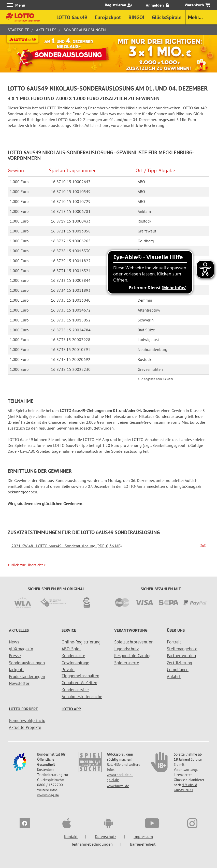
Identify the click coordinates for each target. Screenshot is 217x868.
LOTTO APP (71, 709)
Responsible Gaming (133, 656)
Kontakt (71, 836)
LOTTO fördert (23, 709)
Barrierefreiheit (143, 844)
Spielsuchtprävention (134, 642)
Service (69, 630)
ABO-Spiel (71, 649)
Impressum (143, 836)
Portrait (174, 642)
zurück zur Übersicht (27, 565)
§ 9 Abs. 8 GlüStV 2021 (185, 787)
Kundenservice (75, 690)
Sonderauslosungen (27, 663)
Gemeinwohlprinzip (27, 720)
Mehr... (195, 17)
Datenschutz (106, 836)
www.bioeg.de (48, 795)
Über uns (176, 630)
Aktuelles (46, 30)
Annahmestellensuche (82, 697)
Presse (15, 656)
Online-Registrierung (81, 642)
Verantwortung (131, 630)
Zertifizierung (179, 663)
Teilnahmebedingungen (92, 844)
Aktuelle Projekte (25, 727)
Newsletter (19, 683)
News (14, 642)
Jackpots (17, 670)
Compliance (178, 670)
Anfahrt (174, 676)
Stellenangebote (182, 649)
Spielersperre (127, 663)
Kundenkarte (73, 656)
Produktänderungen (27, 676)
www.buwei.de (118, 786)
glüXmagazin (21, 649)
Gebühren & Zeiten (79, 683)
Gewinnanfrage (75, 663)
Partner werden (181, 656)
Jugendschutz (127, 649)
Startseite (18, 30)
